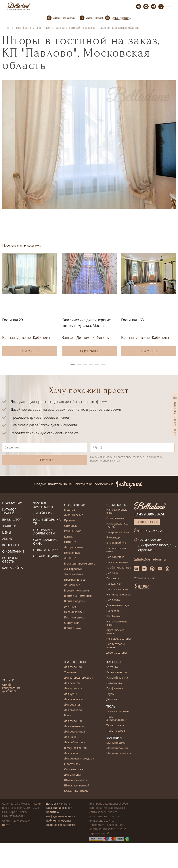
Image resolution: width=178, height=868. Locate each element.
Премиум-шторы (75, 580)
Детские (24, 338)
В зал (68, 716)
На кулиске (114, 584)
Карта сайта (12, 568)
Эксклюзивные (74, 574)
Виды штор (12, 520)
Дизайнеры (43, 513)
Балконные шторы (76, 791)
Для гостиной (73, 667)
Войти (6, 825)
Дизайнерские (74, 515)
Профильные (115, 689)
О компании (13, 552)
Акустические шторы (115, 632)
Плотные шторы (75, 617)
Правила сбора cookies (61, 825)
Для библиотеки (75, 743)
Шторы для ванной (77, 786)
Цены (7, 533)
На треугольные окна (117, 511)
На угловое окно (117, 562)
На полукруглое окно (116, 550)
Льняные (70, 558)
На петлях (113, 611)
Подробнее (30, 351)
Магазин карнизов (119, 754)
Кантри (69, 537)
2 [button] (79, 364)
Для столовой (73, 710)
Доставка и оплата (58, 804)
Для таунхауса (73, 699)
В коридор (113, 538)
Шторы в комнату (76, 780)
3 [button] (85, 364)
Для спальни (72, 775)
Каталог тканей (9, 511)
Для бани (112, 573)
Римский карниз (117, 678)
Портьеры (113, 579)
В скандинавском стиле (80, 564)
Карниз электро (117, 672)
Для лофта (113, 600)
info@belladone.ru (152, 559)
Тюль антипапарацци (117, 718)
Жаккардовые (73, 569)
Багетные (113, 667)
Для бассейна (115, 557)
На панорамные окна (117, 623)
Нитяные (70, 542)
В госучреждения (75, 748)
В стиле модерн (74, 601)
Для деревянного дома (79, 759)
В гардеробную (116, 543)
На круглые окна (117, 589)
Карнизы (114, 662)
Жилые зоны (75, 662)
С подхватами (115, 518)
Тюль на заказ (116, 731)
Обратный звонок (147, 522)
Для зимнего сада (118, 606)
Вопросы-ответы (11, 560)
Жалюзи (9, 526)
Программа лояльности (44, 532)
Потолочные (72, 553)
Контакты (11, 545)
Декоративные (74, 547)
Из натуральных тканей (117, 525)
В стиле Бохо (72, 628)
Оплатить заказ (47, 550)
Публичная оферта (58, 820)
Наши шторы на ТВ (47, 522)
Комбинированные (119, 568)
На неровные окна (119, 595)
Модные (70, 510)
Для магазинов (74, 726)
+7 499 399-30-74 (149, 514)
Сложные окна (74, 770)
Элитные (70, 607)
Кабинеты (41, 338)
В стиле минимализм (78, 596)
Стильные (71, 526)
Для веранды (73, 705)
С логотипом (72, 764)
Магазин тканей (117, 748)
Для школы (71, 737)
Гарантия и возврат (59, 808)
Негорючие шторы (119, 639)
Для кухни (71, 694)
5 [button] (97, 364)
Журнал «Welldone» (43, 505)
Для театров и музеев (116, 646)
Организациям (46, 556)
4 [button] (91, 364)
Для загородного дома (79, 678)
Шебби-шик (114, 616)
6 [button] (103, 364)
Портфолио (12, 503)
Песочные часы (74, 612)
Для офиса (71, 753)
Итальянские (73, 531)
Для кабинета (73, 689)
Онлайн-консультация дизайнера (11, 688)
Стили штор (75, 505)
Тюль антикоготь (118, 711)
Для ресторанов (75, 732)
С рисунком (72, 623)
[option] (30, 304)
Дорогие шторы (117, 653)
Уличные (70, 672)
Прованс (70, 520)
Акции (8, 539)
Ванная (9, 338)
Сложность (116, 505)
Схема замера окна (45, 542)
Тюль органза (115, 725)
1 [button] (73, 364)
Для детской (72, 683)
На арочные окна (118, 532)
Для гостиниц (73, 721)
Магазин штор (116, 743)
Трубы (110, 694)
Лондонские (72, 585)
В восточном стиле (77, 590)
